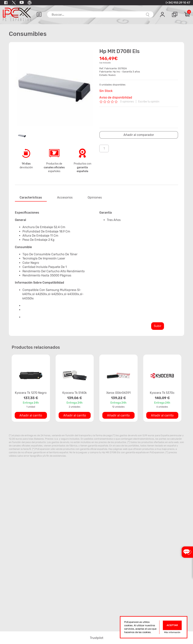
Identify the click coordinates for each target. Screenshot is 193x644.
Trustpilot (97, 638)
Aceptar (172, 625)
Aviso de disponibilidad (116, 97)
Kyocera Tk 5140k (75, 393)
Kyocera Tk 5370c (162, 393)
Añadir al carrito (31, 415)
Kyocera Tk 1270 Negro (31, 393)
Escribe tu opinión (149, 102)
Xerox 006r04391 (118, 393)
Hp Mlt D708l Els (111, 452)
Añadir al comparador (139, 135)
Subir (158, 326)
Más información (172, 632)
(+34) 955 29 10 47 (178, 3)
